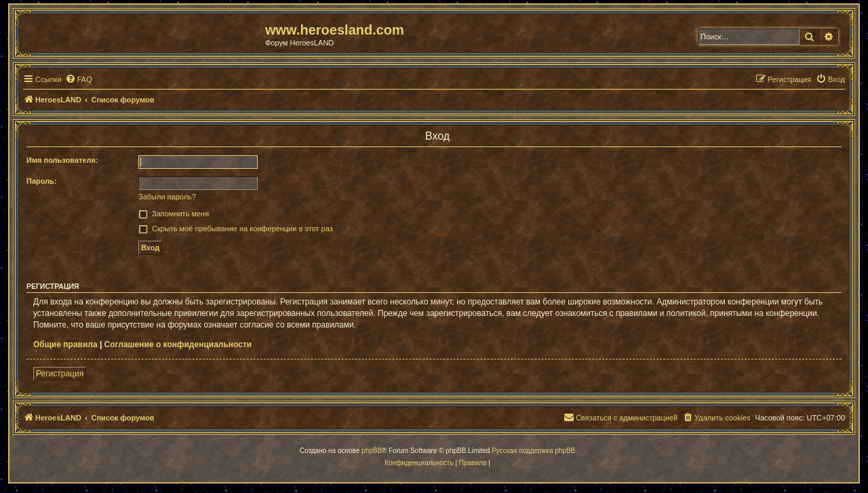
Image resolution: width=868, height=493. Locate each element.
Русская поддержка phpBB (533, 451)
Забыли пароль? (167, 197)
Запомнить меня (180, 214)
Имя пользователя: (62, 160)
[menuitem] (79, 79)
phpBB (372, 451)
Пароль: (42, 181)
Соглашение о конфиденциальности (178, 344)
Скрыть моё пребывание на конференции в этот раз (242, 229)
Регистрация (60, 374)
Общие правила (65, 344)
